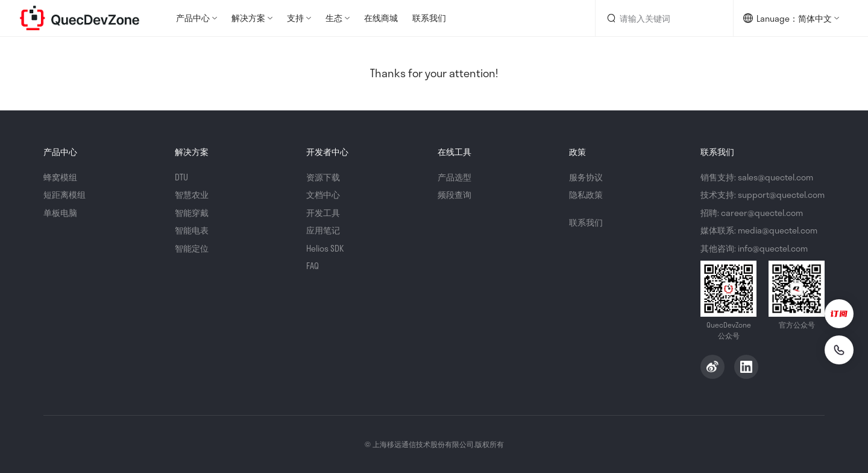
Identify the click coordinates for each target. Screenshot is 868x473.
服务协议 (586, 177)
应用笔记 (323, 230)
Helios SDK (325, 248)
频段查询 (454, 195)
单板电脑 (60, 213)
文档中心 (323, 195)
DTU (181, 177)
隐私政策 (586, 195)
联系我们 (429, 18)
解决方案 (248, 18)
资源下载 (323, 177)
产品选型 (454, 177)
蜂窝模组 (60, 177)
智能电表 (192, 230)
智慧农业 (192, 195)
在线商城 (381, 18)
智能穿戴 (192, 213)
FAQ (313, 266)
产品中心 (193, 18)
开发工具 (323, 213)
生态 (334, 18)
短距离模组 (64, 195)
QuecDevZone (80, 18)
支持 (295, 18)
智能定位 (192, 248)
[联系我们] (839, 350)
